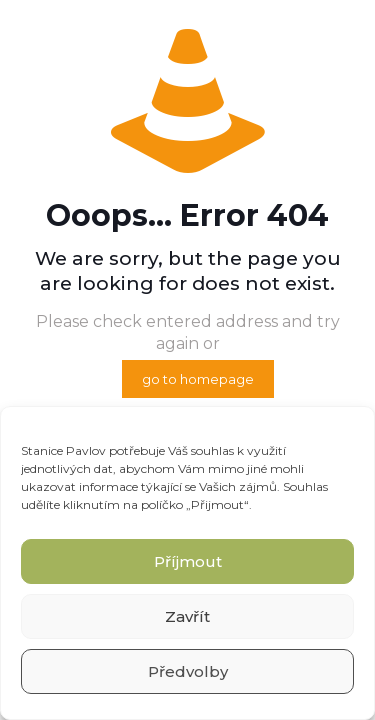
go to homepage (198, 379)
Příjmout (188, 561)
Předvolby (188, 671)
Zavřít (187, 616)
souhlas (212, 450)
